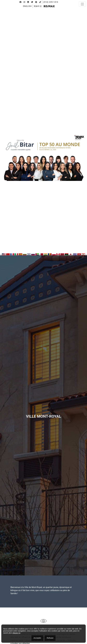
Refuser (50, 638)
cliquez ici (16, 633)
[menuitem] (27, 6)
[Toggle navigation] (82, 4)
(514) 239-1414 (51, 2)
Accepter (37, 638)
